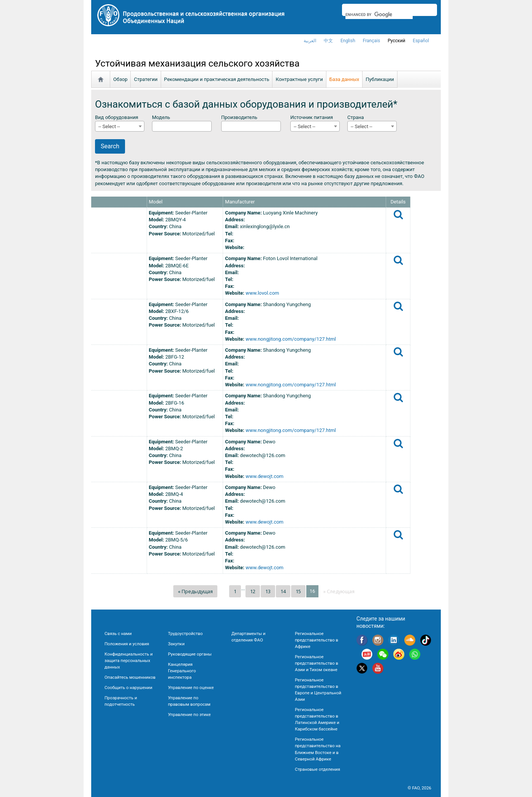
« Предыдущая (195, 591)
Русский (396, 41)
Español (421, 41)
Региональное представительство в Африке (317, 640)
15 (298, 591)
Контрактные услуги (299, 79)
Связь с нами (118, 633)
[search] (379, 14)
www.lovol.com (262, 293)
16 (312, 591)
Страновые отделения (317, 769)
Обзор (120, 79)
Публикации (380, 79)
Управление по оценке (191, 687)
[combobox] (120, 126)
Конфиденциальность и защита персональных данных (129, 660)
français (371, 41)
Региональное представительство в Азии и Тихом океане (317, 663)
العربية (310, 41)
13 (268, 591)
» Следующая (339, 591)
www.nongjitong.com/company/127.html (291, 339)
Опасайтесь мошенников (130, 677)
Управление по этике (189, 714)
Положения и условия (127, 644)
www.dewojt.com (264, 476)
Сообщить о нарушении (128, 687)
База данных (344, 79)
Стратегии (146, 79)
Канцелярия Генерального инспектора (182, 671)
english (348, 41)
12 (253, 591)
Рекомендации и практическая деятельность (217, 79)
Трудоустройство (185, 633)
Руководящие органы (190, 654)
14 (283, 591)
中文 (328, 41)
